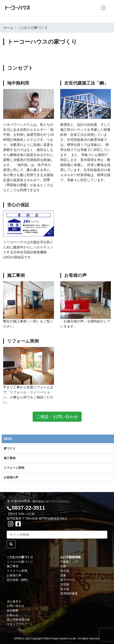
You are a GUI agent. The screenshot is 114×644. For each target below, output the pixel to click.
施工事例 (10, 458)
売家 (63, 566)
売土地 (65, 571)
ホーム (8, 28)
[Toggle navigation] (103, 8)
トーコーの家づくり (20, 562)
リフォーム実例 (14, 468)
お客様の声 (11, 477)
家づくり (10, 448)
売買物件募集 (69, 593)
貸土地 (65, 589)
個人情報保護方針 (18, 619)
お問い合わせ (15, 606)
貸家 (63, 575)
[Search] (57, 535)
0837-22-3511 (28, 508)
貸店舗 (65, 584)
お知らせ (13, 615)
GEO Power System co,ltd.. (61, 638)
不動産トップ (69, 562)
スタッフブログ (17, 624)
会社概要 (13, 610)
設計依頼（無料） (18, 580)
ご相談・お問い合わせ (57, 417)
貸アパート (68, 580)
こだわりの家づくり (33, 28)
